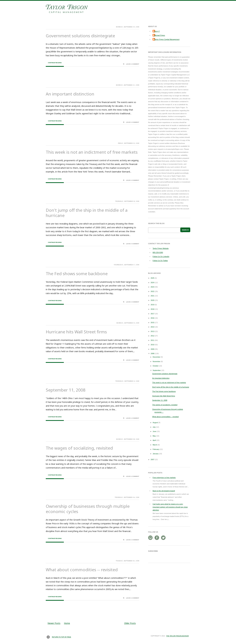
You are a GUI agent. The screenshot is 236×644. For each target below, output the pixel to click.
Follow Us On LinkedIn (161, 257)
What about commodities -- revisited (82, 570)
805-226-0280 (158, 252)
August (155, 423)
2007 (152, 460)
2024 (152, 283)
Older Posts (130, 623)
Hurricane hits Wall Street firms (76, 332)
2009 (152, 349)
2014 (152, 327)
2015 (152, 323)
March (155, 445)
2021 (152, 296)
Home (67, 623)
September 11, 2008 (66, 390)
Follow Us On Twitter (160, 261)
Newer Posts (54, 623)
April (154, 440)
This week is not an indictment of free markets (92, 152)
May (154, 436)
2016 (152, 318)
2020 (152, 300)
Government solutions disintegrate (80, 36)
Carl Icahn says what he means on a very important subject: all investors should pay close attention (170, 507)
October (156, 366)
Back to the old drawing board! (164, 491)
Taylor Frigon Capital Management (167, 39)
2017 (152, 314)
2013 (152, 331)
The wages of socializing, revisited (79, 448)
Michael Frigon (160, 35)
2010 (152, 345)
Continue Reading (55, 63)
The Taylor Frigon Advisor (177, 636)
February (156, 449)
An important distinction (70, 94)
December (156, 357)
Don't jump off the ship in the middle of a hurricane (87, 213)
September (157, 370)
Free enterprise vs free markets (164, 478)
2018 (152, 309)
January (156, 454)
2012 (152, 336)
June (154, 431)
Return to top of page (61, 637)
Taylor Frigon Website (161, 248)
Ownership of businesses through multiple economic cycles (88, 509)
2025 (152, 278)
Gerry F (157, 31)
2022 (152, 291)
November (156, 361)
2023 (152, 287)
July (154, 427)
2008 (152, 354)
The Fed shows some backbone (77, 274)
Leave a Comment (133, 64)
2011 (152, 340)
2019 (152, 305)
